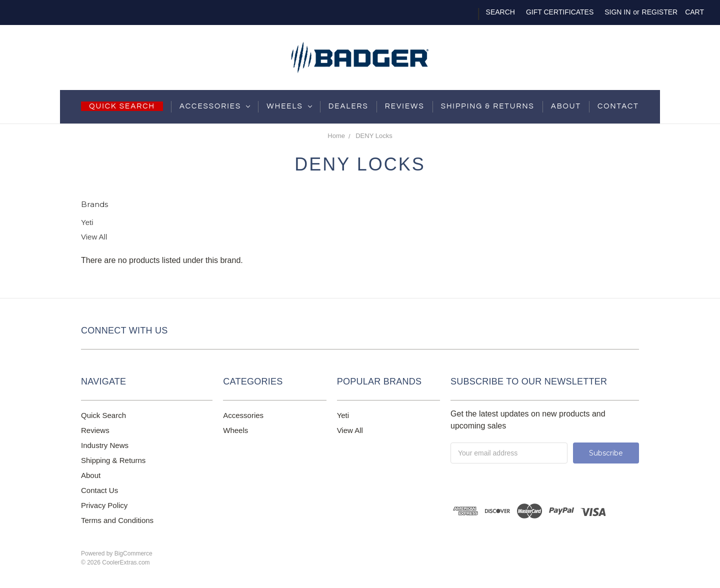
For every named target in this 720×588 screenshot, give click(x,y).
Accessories (215, 106)
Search (500, 12)
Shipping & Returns (113, 460)
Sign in (617, 12)
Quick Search (103, 415)
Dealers (348, 106)
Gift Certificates (560, 12)
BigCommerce (133, 553)
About (566, 106)
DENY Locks (374, 136)
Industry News (105, 445)
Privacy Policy (104, 505)
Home (336, 136)
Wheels (289, 106)
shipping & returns (488, 106)
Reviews (405, 106)
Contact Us (99, 490)
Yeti (87, 222)
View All (94, 237)
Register (660, 12)
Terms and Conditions (117, 520)
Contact (618, 106)
